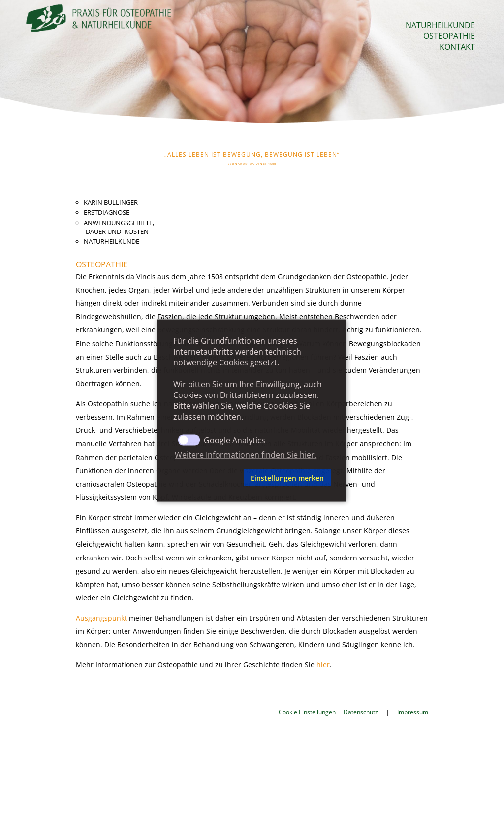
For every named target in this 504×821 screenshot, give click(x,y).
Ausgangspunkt (101, 618)
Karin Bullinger (111, 202)
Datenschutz (361, 712)
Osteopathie (449, 36)
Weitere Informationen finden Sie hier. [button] (246, 454)
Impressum (413, 712)
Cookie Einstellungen (307, 712)
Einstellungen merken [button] (287, 477)
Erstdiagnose (107, 212)
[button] (207, 478)
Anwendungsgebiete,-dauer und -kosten (119, 227)
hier (323, 665)
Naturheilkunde (440, 25)
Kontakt (457, 47)
